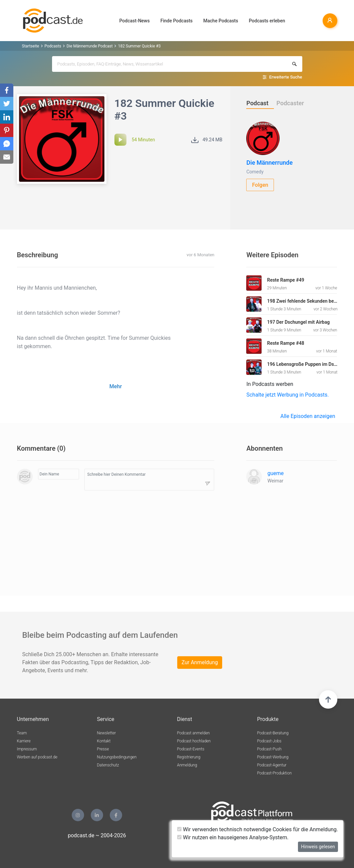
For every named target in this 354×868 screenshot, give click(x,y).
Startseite (31, 46)
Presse (103, 749)
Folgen (260, 185)
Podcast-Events (191, 749)
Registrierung (189, 757)
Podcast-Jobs (269, 741)
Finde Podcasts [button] (177, 21)
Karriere (24, 741)
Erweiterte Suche (286, 77)
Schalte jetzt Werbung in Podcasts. (287, 395)
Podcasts (53, 46)
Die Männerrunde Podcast (89, 46)
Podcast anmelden (194, 733)
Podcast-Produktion (275, 773)
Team (22, 733)
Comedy (255, 172)
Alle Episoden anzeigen (308, 416)
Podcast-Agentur (272, 765)
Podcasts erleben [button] (267, 21)
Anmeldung (187, 765)
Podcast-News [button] (135, 21)
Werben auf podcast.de (37, 757)
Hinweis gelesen (318, 847)
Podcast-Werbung (273, 757)
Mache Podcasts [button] (221, 21)
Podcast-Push (269, 749)
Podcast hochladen (194, 741)
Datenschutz (108, 765)
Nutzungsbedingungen (117, 757)
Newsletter (107, 733)
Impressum (27, 749)
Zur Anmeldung (200, 662)
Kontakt (104, 741)
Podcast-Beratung (273, 733)
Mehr (116, 386)
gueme (275, 473)
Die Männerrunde (269, 163)
